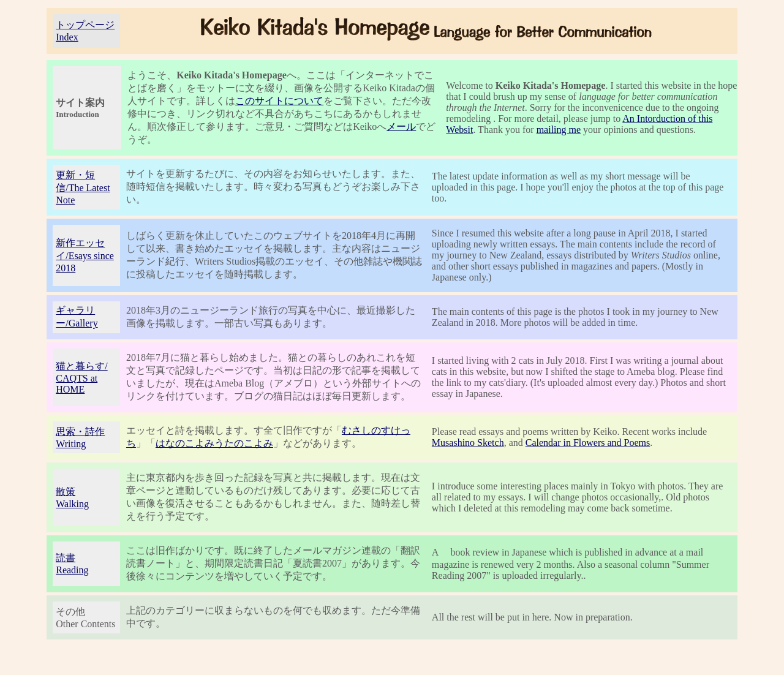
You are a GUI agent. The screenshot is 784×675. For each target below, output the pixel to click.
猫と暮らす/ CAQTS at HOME (81, 378)
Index (67, 37)
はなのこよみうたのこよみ (214, 443)
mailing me (559, 130)
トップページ (85, 25)
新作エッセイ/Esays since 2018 (85, 255)
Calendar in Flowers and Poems (588, 443)
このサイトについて (279, 101)
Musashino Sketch (468, 443)
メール (401, 126)
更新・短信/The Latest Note (83, 187)
